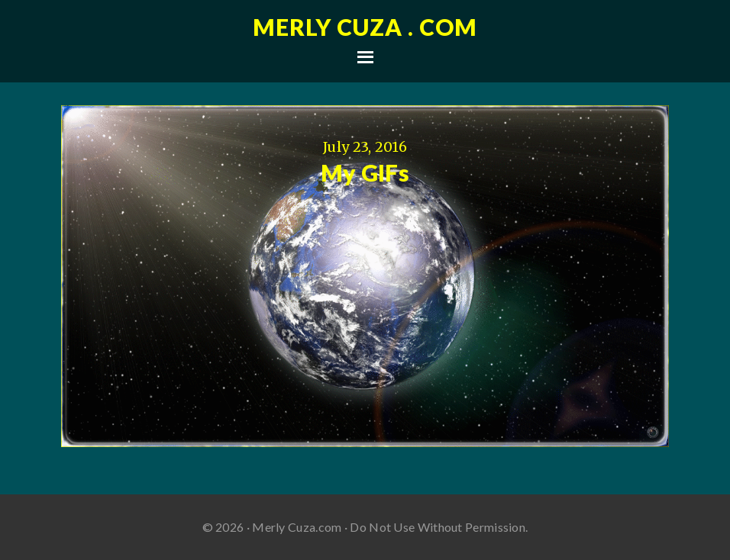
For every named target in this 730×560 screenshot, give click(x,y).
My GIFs (365, 172)
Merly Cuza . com (365, 27)
